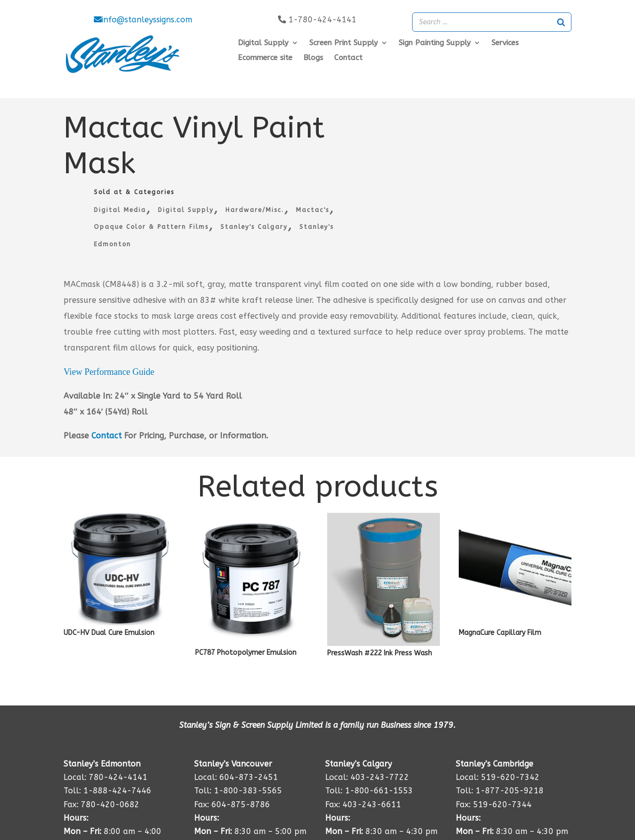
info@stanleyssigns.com (143, 20)
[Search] (561, 22)
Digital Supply (186, 210)
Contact (348, 58)
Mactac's (313, 210)
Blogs (313, 58)
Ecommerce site (265, 58)
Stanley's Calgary (254, 227)
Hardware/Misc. (255, 210)
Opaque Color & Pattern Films (151, 227)
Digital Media (120, 210)
